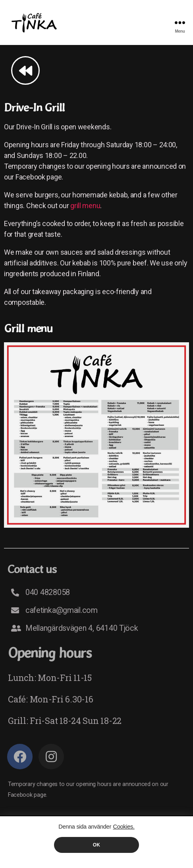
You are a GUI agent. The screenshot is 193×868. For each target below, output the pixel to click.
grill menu (85, 206)
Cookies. (124, 827)
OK (96, 845)
